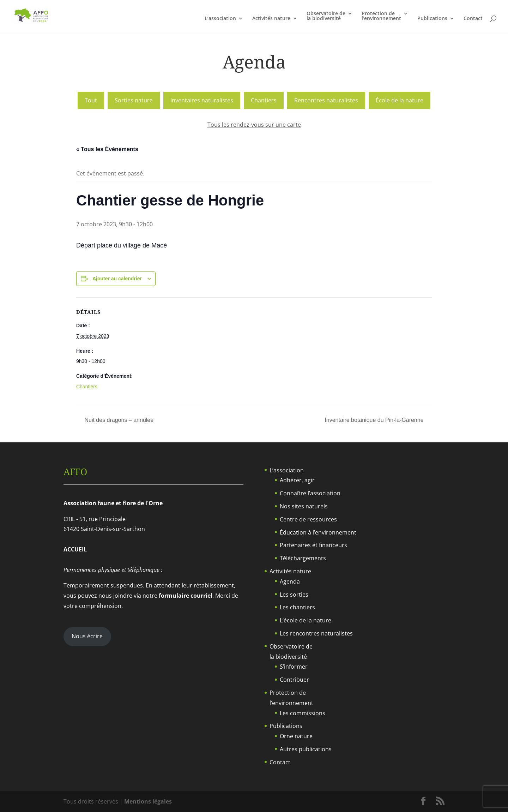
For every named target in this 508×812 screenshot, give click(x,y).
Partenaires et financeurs (313, 545)
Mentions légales (148, 801)
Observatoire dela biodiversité (326, 16)
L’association (220, 19)
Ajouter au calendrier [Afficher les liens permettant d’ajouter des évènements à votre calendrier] (117, 279)
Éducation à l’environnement (318, 532)
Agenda (290, 581)
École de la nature (400, 100)
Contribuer (294, 680)
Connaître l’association (310, 493)
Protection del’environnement (381, 16)
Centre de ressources (308, 519)
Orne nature (296, 736)
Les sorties (294, 595)
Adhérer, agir (297, 480)
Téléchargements (303, 558)
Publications (432, 19)
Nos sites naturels (304, 506)
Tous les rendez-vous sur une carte (254, 125)
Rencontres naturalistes (326, 100)
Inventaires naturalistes (202, 100)
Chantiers (264, 100)
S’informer (294, 667)
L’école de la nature (306, 620)
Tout (91, 100)
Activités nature (271, 19)
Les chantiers (297, 607)
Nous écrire (87, 636)
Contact (473, 19)
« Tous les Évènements (107, 149)
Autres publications (306, 749)
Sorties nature (134, 100)
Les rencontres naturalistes (316, 633)
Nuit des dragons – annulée (118, 420)
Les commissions (303, 713)
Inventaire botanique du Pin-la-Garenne (375, 420)
